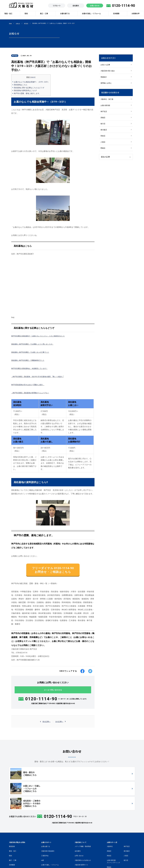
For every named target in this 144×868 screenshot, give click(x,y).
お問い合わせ (79, 829)
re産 (43, 834)
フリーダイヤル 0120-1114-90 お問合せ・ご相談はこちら (53, 571)
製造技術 (12, 820)
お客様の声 (13, 843)
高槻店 (103, 121)
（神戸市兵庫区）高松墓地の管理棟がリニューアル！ (33, 393)
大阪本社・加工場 (107, 101)
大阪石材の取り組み (108, 72)
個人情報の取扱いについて (67, 862)
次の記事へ (60, 725)
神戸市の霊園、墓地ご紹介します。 (28, 93)
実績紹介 (104, 78)
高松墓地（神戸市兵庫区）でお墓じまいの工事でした (33, 352)
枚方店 (103, 128)
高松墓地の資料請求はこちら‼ (26, 90)
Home (11, 24)
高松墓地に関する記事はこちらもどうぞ (30, 88)
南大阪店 (104, 134)
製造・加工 (13, 825)
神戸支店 (28, 24)
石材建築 (12, 838)
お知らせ (19, 24)
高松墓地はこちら (21, 85)
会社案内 (78, 825)
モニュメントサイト (81, 848)
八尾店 (103, 147)
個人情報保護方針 (26, 862)
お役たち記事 (106, 65)
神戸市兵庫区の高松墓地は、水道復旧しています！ (32, 368)
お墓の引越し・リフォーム (50, 838)
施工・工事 (13, 834)
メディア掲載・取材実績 (83, 820)
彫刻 (10, 829)
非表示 (34, 77)
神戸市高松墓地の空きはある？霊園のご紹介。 (30, 385)
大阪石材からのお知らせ (83, 834)
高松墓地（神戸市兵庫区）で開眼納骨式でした (30, 360)
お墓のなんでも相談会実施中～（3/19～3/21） (33, 82)
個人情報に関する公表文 (45, 862)
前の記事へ (46, 725)
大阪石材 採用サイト (81, 838)
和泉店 (103, 141)
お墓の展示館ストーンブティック (113, 835)
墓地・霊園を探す (47, 843)
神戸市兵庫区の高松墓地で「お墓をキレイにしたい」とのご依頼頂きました (42, 336)
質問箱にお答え (107, 85)
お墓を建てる (46, 820)
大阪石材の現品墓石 (48, 825)
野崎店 (103, 154)
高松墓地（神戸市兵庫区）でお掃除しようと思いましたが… (35, 344)
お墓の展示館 (106, 108)
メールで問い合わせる (53, 693)
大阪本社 (110, 820)
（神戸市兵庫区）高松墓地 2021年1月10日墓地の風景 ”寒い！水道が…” (41, 377)
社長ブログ (78, 843)
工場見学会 (45, 829)
